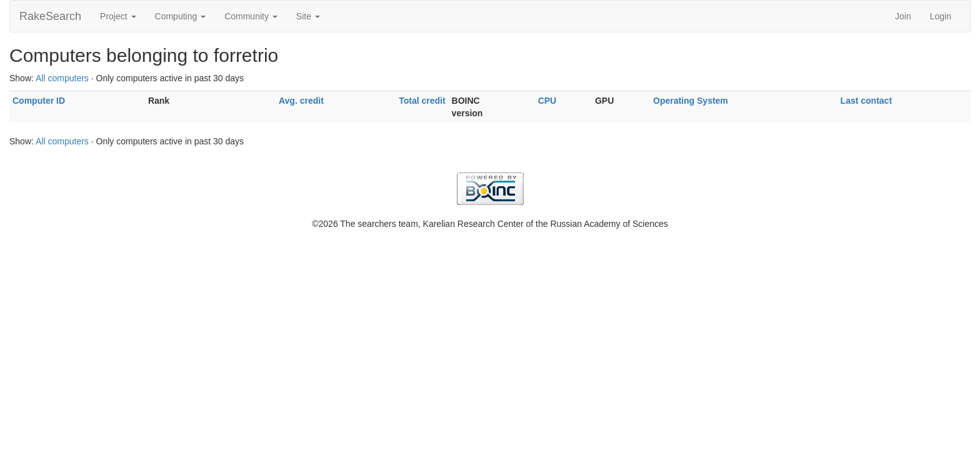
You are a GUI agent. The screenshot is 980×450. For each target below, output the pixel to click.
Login (941, 16)
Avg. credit (301, 101)
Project (118, 16)
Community (251, 16)
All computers (62, 78)
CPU (547, 101)
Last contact (866, 101)
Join (903, 16)
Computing (181, 16)
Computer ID (39, 101)
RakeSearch (50, 16)
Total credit (422, 101)
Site (308, 16)
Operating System (691, 101)
